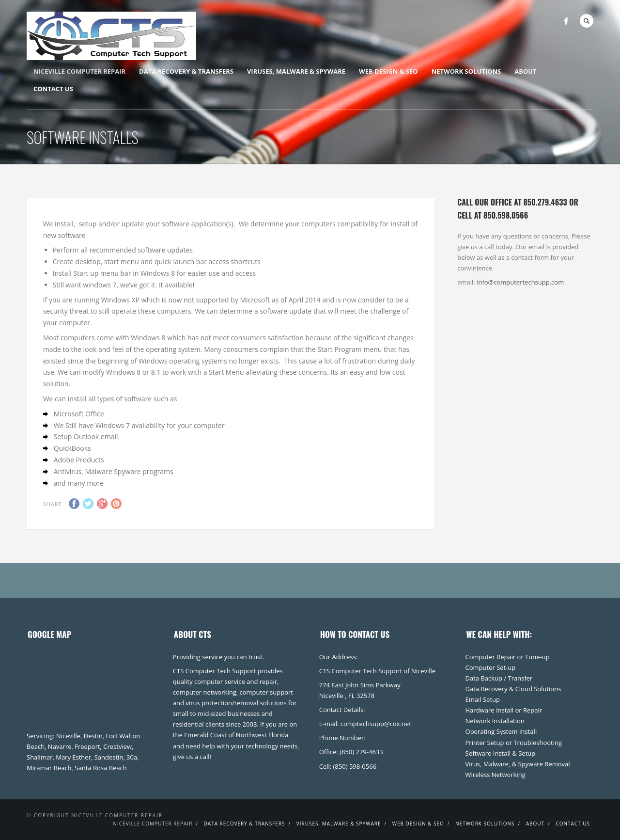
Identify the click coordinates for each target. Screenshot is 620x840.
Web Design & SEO (388, 71)
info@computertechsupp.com (520, 282)
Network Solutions (466, 71)
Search (587, 21)
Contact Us (53, 89)
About (525, 71)
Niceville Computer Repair (79, 71)
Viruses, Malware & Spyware (296, 71)
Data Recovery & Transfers (186, 71)
